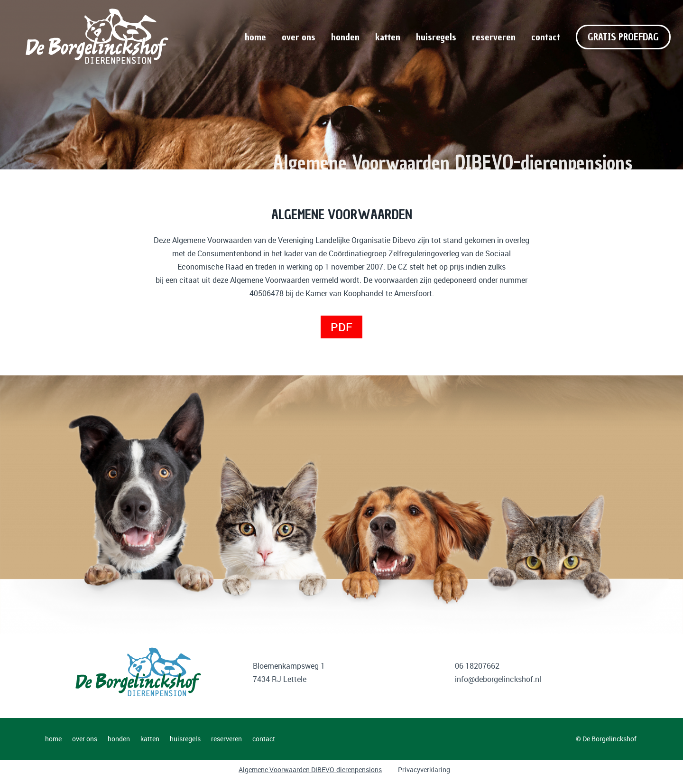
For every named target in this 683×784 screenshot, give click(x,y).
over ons (299, 37)
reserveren (494, 37)
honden (345, 37)
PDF (341, 327)
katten (388, 37)
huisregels (436, 37)
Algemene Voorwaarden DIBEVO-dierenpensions (310, 770)
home (255, 37)
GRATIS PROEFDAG (623, 37)
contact (546, 37)
